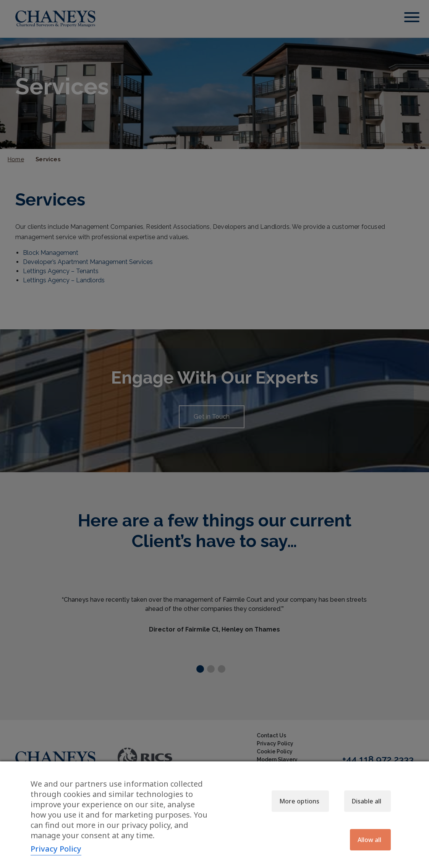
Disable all (367, 801)
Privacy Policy (56, 849)
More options (299, 801)
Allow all (369, 840)
